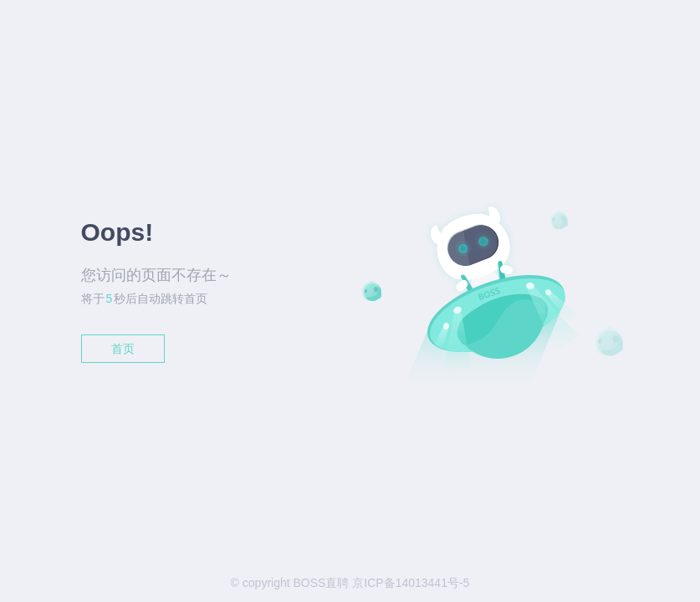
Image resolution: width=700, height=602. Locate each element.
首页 (123, 349)
